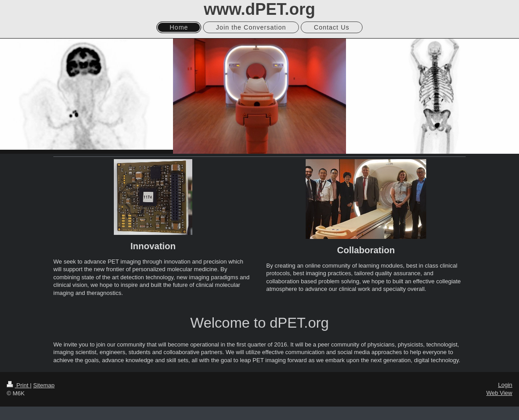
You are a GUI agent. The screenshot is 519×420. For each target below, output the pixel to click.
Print (18, 385)
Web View (499, 393)
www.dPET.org (260, 9)
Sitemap (44, 385)
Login (505, 385)
